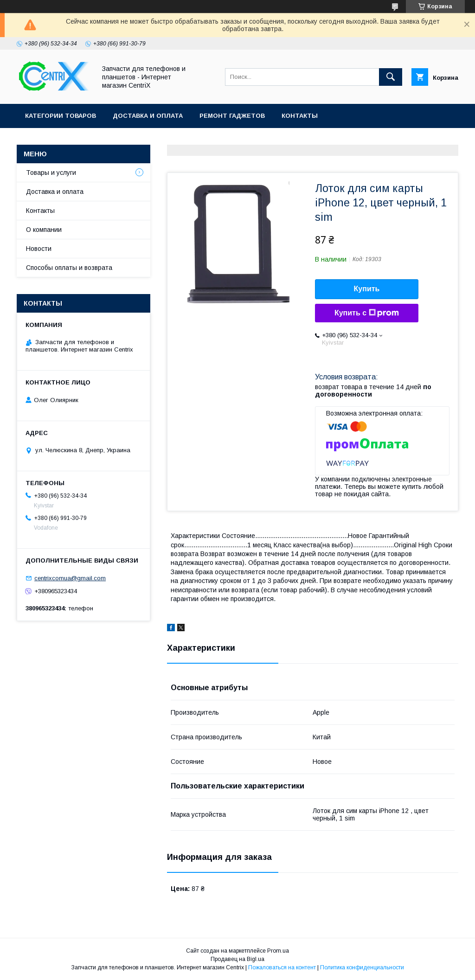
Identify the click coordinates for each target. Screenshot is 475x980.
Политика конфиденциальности (362, 967)
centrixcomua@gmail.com (70, 578)
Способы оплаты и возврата (69, 268)
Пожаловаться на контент (282, 967)
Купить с (367, 313)
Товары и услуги (51, 173)
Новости (39, 249)
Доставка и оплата (148, 116)
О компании (44, 230)
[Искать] (391, 77)
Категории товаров (61, 116)
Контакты (300, 116)
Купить (367, 289)
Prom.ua (278, 951)
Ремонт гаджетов (232, 116)
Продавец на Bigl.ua (237, 959)
